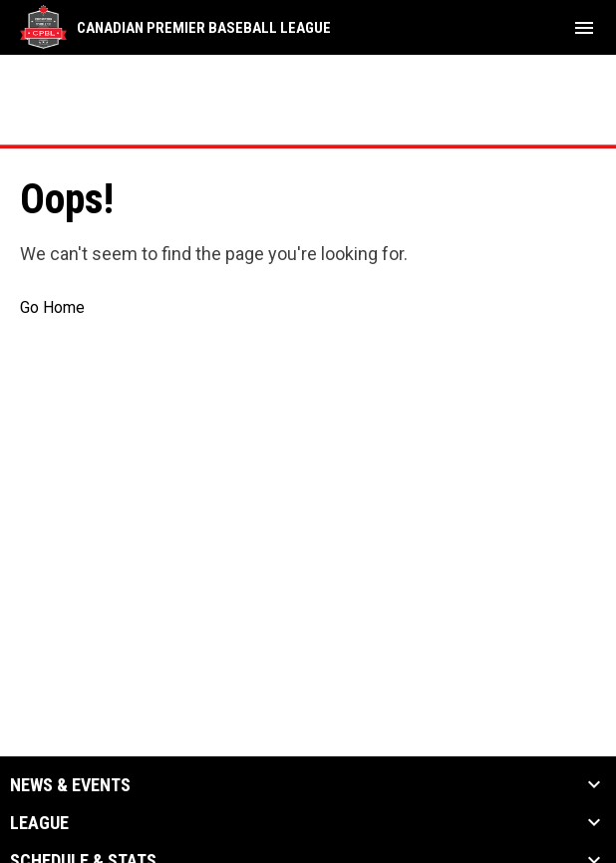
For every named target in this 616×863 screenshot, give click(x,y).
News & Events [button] (70, 785)
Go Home (52, 307)
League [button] (39, 823)
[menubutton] (584, 28)
